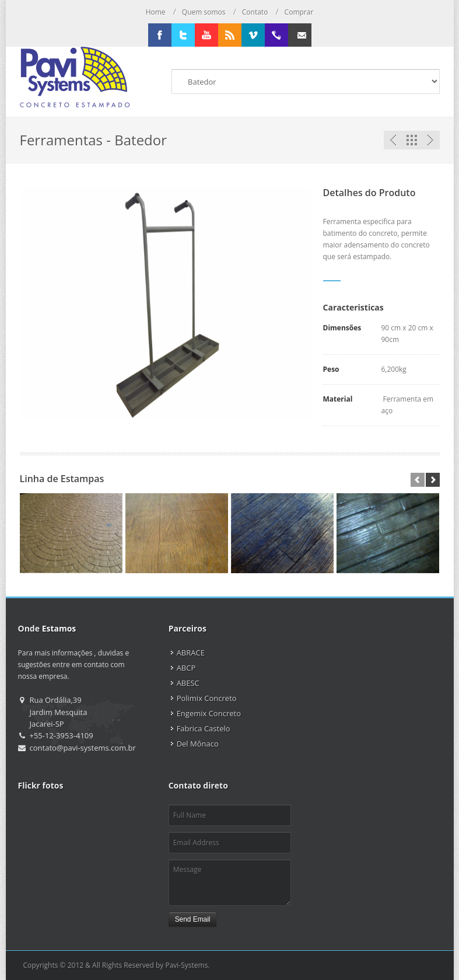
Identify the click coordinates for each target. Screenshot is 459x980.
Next (430, 140)
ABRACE (191, 653)
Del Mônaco (198, 744)
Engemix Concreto (209, 713)
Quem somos (204, 12)
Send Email (193, 919)
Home (156, 12)
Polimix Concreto (207, 698)
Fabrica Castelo (204, 728)
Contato (255, 12)
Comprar (299, 12)
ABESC (188, 683)
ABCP (186, 668)
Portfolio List (412, 140)
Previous (393, 140)
